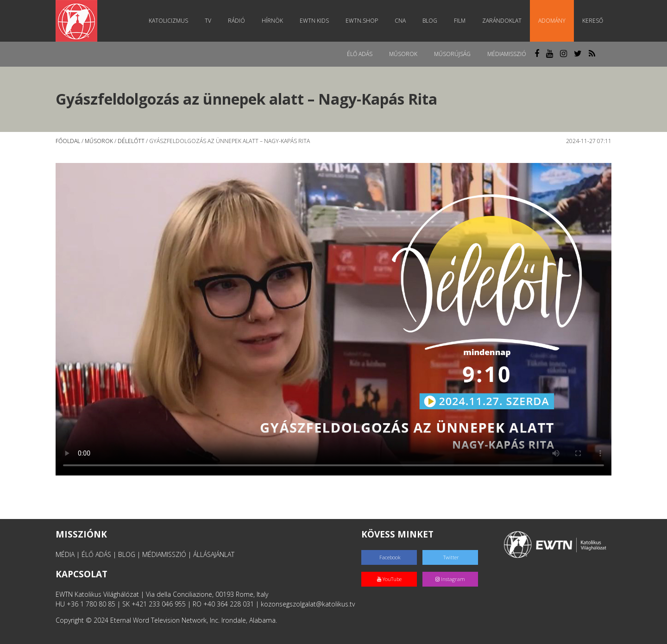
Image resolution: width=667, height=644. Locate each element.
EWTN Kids (314, 21)
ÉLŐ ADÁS (96, 554)
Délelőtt (131, 141)
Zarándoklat (502, 21)
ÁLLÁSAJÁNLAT (214, 554)
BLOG (127, 554)
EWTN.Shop (362, 21)
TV (208, 21)
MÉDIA (65, 554)
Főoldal (68, 141)
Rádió (236, 21)
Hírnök (272, 21)
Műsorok (403, 54)
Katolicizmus (168, 21)
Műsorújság (452, 54)
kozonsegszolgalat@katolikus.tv (308, 604)
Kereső (593, 21)
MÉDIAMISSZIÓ (164, 554)
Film (460, 21)
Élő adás (360, 54)
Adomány (552, 21)
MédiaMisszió (507, 54)
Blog (430, 21)
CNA (400, 21)
